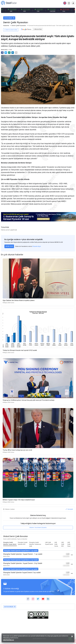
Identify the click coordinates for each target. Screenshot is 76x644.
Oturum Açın (37, 246)
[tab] (10, 543)
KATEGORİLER (9, 18)
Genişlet (69, 509)
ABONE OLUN (9, 246)
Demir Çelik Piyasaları (19, 26)
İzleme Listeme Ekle (11, 30)
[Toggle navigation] (73, 3)
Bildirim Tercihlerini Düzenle (38, 527)
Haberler (6, 26)
